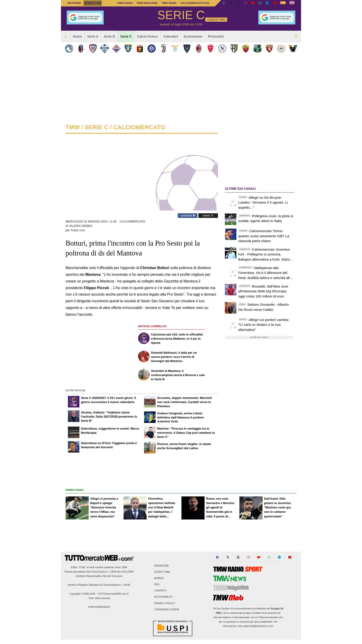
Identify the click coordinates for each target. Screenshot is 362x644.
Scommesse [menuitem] (193, 36)
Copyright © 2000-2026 (83, 594)
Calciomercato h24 (195, 3)
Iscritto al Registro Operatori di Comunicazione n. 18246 (99, 585)
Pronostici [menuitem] (216, 36)
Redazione (161, 566)
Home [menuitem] (77, 36)
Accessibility (164, 597)
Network (74, 3)
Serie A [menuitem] (93, 36)
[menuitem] (66, 37)
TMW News (169, 3)
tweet (208, 215)
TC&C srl (84, 567)
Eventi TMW (162, 572)
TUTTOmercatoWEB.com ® (113, 594)
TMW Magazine (147, 3)
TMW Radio (125, 3)
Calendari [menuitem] (171, 36)
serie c (96, 127)
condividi (188, 215)
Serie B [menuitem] (110, 36)
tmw (73, 127)
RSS (157, 585)
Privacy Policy (165, 603)
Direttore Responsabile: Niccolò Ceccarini (99, 576)
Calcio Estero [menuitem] (148, 36)
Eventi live (93, 3)
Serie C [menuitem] (126, 36)
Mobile (159, 578)
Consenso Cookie (167, 609)
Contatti (160, 591)
